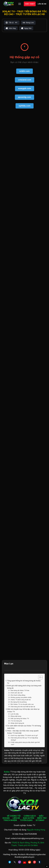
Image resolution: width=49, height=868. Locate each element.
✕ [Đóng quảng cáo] (47, 866)
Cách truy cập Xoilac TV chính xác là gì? (24, 736)
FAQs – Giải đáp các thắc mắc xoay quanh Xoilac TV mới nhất (23, 732)
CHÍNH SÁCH (30, 816)
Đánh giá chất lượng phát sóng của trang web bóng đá (24, 687)
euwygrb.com (25, 88)
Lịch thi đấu (15, 714)
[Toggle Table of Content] (39, 677)
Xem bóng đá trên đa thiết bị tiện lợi (23, 707)
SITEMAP (40, 820)
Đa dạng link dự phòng (19, 702)
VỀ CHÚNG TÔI (14, 816)
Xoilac (7, 750)
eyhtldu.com (25, 106)
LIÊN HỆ (16, 818)
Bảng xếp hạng (16, 716)
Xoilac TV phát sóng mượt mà (21, 700)
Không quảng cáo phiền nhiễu (21, 697)
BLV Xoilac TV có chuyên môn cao (22, 704)
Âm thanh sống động (18, 695)
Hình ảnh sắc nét (17, 693)
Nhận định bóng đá (18, 723)
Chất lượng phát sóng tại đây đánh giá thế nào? (25, 743)
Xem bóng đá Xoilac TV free (20, 691)
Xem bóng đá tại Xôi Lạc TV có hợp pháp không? (24, 739)
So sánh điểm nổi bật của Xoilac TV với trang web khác (24, 727)
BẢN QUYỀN (29, 818)
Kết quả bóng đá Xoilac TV (20, 719)
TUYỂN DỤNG (26, 820)
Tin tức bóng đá (16, 721)
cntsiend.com (25, 80)
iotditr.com (24, 71)
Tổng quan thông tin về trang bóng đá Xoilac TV (24, 682)
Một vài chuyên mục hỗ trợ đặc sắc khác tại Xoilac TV (23, 710)
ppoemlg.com (24, 97)
